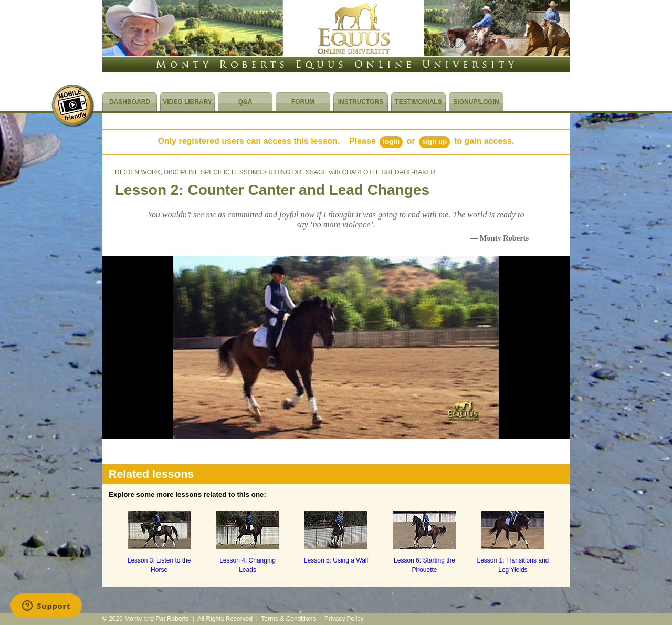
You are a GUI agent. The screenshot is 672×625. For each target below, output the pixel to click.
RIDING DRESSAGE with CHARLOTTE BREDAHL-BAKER (351, 172)
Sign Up (434, 142)
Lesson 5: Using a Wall (336, 560)
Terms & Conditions (288, 619)
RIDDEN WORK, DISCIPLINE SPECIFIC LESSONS (188, 172)
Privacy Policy (344, 619)
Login (391, 142)
